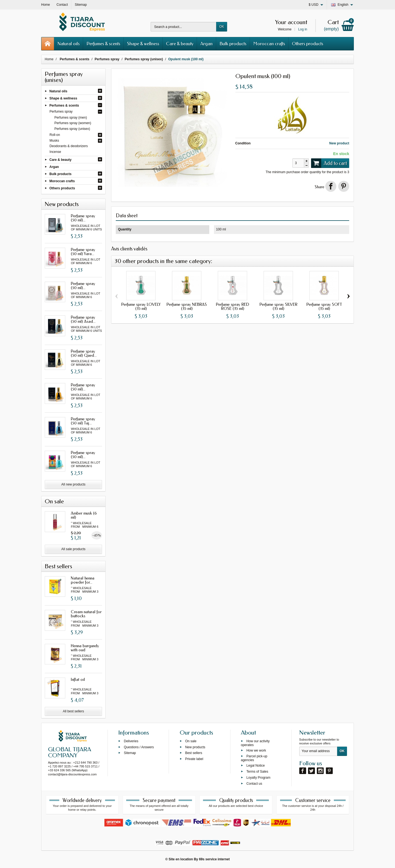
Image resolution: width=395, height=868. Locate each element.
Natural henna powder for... (83, 580)
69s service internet (214, 859)
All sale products (74, 549)
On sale (191, 741)
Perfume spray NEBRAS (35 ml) (187, 306)
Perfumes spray (61, 112)
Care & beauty (180, 44)
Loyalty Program (258, 777)
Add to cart (329, 163)
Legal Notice (256, 766)
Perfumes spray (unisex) (72, 129)
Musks (54, 141)
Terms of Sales (257, 772)
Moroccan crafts (269, 44)
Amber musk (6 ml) (84, 515)
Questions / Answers (139, 747)
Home (49, 59)
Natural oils (68, 44)
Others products (307, 44)
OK (222, 27)
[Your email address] (318, 751)
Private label (194, 759)
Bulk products (233, 44)
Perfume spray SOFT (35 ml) (324, 306)
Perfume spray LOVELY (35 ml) (141, 306)
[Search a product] (184, 27)
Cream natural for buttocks (86, 614)
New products (195, 747)
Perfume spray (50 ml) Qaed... (84, 353)
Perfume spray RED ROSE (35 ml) (232, 306)
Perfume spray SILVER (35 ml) (278, 306)
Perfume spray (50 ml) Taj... (83, 421)
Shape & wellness (143, 44)
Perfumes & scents (103, 44)
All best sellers (73, 711)
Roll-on (55, 135)
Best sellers (194, 753)
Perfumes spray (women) (73, 123)
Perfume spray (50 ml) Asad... (83, 319)
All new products (74, 484)
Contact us (254, 783)
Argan (206, 44)
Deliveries (131, 741)
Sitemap (130, 753)
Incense (55, 152)
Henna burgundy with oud (85, 648)
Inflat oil (78, 679)
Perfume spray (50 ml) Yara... (83, 252)
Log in (303, 29)
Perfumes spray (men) (71, 118)
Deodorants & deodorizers (69, 146)
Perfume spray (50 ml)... (83, 218)
